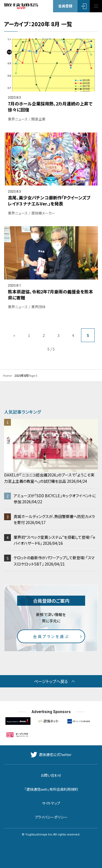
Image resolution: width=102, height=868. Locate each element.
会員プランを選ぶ (51, 636)
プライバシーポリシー (51, 817)
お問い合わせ (51, 775)
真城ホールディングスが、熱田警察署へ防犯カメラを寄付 (54, 519)
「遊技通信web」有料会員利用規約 (51, 789)
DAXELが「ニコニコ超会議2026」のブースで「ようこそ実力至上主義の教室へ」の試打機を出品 (51, 451)
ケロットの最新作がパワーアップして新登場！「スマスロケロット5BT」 (54, 561)
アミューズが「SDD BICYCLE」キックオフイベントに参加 (55, 499)
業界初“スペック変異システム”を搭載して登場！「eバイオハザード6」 (54, 540)
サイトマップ (51, 803)
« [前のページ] (14, 335)
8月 (26, 375)
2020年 (19, 375)
